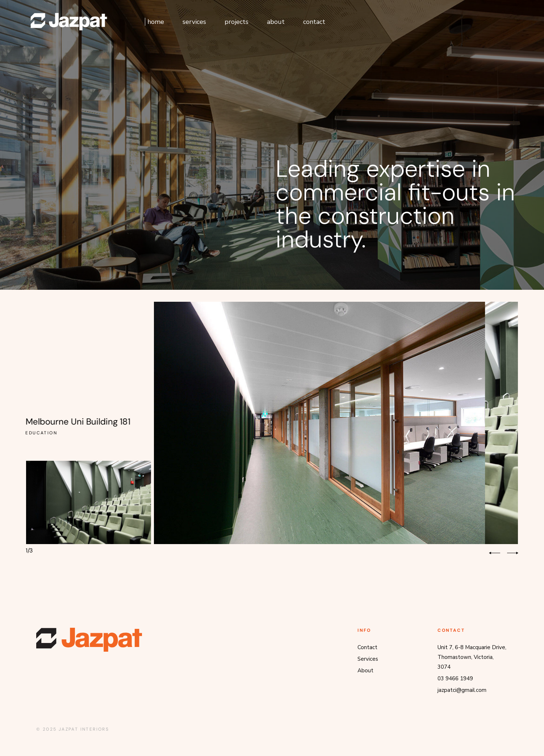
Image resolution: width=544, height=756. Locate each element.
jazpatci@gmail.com (462, 690)
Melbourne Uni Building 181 (81, 421)
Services (368, 659)
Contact (367, 647)
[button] (495, 553)
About (365, 671)
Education (39, 433)
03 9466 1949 (455, 678)
